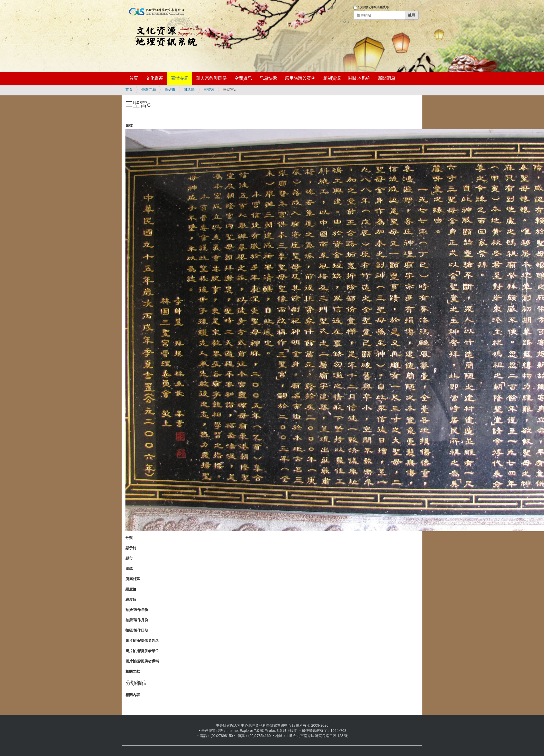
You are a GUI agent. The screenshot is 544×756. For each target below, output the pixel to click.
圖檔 (129, 125)
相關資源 (332, 78)
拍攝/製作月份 (137, 620)
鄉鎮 (129, 569)
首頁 (134, 78)
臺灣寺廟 (180, 78)
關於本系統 (359, 78)
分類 (129, 538)
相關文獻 (133, 671)
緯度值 (131, 599)
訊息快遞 (268, 78)
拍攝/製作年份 (137, 610)
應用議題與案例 (300, 78)
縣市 (129, 558)
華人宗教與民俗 (211, 78)
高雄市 (170, 89)
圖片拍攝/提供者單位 (142, 651)
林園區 (189, 89)
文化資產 (155, 78)
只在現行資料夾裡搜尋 (373, 7)
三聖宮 (209, 89)
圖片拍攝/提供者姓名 (142, 641)
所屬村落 (133, 579)
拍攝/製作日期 (137, 630)
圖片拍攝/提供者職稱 (142, 661)
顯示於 (131, 548)
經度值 (131, 589)
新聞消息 (387, 78)
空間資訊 (243, 78)
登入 (346, 22)
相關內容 (133, 695)
